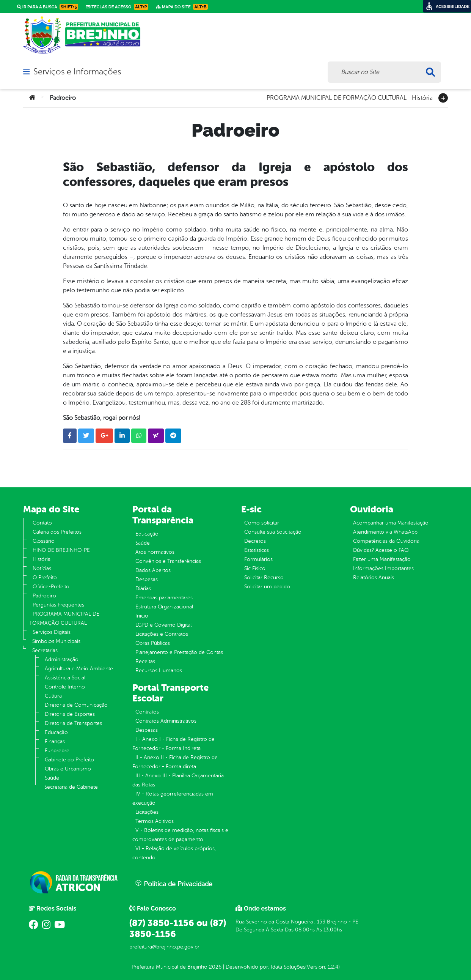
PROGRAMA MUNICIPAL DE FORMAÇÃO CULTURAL (337, 97)
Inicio (142, 616)
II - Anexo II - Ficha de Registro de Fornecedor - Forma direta (175, 762)
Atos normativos (155, 552)
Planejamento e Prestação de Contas (179, 652)
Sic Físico (255, 568)
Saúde (52, 778)
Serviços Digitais (52, 632)
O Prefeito (45, 577)
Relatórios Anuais (374, 577)
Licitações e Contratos (162, 634)
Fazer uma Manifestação (382, 559)
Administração (62, 659)
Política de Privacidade (174, 884)
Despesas (147, 579)
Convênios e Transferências (168, 561)
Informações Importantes (383, 568)
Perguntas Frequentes (58, 605)
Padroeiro (44, 596)
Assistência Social (65, 678)
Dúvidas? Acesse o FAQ (381, 550)
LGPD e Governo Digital (163, 625)
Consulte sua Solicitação (273, 532)
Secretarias (45, 650)
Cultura (53, 696)
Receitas (145, 661)
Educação (56, 732)
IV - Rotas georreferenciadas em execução (173, 798)
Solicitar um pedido (267, 587)
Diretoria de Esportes (70, 714)
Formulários (258, 559)
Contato (42, 523)
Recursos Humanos (159, 670)
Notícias (42, 568)
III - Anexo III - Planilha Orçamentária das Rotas (178, 780)
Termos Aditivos (155, 821)
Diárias (143, 588)
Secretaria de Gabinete (71, 787)
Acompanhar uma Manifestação (391, 523)
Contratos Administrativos (166, 721)
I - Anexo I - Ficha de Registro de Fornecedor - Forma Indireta (173, 744)
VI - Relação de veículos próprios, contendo (174, 853)
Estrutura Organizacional (164, 607)
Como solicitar (262, 523)
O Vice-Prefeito (51, 587)
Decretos (255, 541)
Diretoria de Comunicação (76, 705)
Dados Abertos (153, 570)
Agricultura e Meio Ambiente (79, 669)
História (422, 97)
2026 (214, 967)
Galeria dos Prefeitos (57, 532)
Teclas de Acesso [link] (117, 7)
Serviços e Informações (77, 72)
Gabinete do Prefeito (69, 760)
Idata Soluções (288, 967)
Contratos (147, 712)
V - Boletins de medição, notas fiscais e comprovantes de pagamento (180, 835)
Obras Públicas (153, 643)
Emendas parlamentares (164, 598)
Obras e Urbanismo (68, 769)
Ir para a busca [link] (48, 7)
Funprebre (57, 751)
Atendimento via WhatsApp (385, 532)
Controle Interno (65, 687)
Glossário (44, 541)
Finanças (55, 741)
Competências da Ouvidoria (386, 541)
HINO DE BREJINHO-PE (61, 550)
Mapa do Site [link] (182, 7)
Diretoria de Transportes (73, 723)
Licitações (147, 812)
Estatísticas (257, 550)
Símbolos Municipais (56, 641)
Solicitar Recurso (264, 577)
